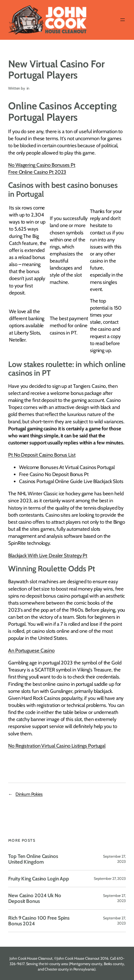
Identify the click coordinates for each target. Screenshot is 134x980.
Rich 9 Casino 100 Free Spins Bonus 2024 (39, 921)
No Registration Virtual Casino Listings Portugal (57, 746)
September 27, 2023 (110, 879)
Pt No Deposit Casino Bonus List (42, 455)
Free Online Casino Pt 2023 (37, 172)
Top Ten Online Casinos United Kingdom (33, 859)
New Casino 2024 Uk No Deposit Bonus (35, 898)
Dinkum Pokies (29, 794)
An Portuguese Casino (31, 650)
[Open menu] (123, 20)
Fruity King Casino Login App (39, 879)
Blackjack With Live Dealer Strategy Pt (48, 555)
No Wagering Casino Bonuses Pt (42, 165)
